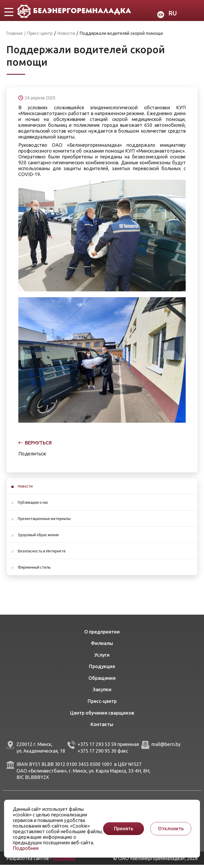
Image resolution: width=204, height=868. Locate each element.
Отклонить (171, 829)
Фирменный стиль (34, 571)
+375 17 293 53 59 (97, 747)
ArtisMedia (64, 861)
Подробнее (26, 848)
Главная (14, 36)
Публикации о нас (33, 506)
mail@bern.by (166, 747)
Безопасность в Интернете (42, 554)
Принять (124, 829)
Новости (25, 489)
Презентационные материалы (44, 522)
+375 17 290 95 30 (97, 754)
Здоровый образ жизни (38, 538)
